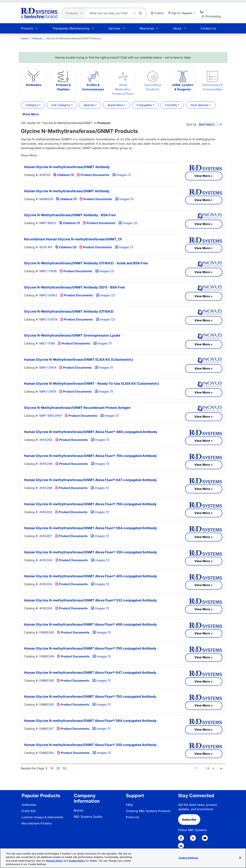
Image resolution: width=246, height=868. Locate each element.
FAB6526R (47, 680)
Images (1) (122, 175)
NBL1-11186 (47, 343)
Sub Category (61, 105)
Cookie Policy (77, 861)
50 (65, 768)
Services (114, 28)
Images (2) (105, 271)
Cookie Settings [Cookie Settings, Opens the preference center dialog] (188, 858)
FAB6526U (47, 753)
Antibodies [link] (29, 805)
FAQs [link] (129, 805)
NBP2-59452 (48, 295)
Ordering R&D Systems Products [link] (148, 811)
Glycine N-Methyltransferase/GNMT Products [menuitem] (74, 38)
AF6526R (46, 488)
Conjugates (144, 105)
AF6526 (45, 175)
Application (115, 105)
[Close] (240, 858)
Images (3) (128, 223)
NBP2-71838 (48, 271)
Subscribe (189, 820)
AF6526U (46, 560)
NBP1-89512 (48, 223)
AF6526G (46, 440)
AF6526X (46, 608)
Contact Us (208, 28)
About (177, 28)
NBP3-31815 (48, 391)
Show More (31, 114)
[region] (123, 858)
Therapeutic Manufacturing (71, 28)
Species (89, 105)
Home (24, 38)
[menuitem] (24, 38)
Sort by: (192, 124)
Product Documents (93, 175)
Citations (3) (66, 247)
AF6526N (46, 464)
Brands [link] (79, 810)
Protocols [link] (133, 817)
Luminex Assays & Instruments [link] (42, 817)
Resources (147, 28)
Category (32, 105)
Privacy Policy (55, 861)
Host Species (199, 105)
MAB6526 (46, 199)
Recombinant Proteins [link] (37, 823)
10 (52, 768)
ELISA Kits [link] (29, 811)
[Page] (197, 768)
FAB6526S (47, 704)
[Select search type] (72, 13)
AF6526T (46, 536)
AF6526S (46, 512)
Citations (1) (64, 175)
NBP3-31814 (48, 368)
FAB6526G (47, 632)
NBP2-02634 (48, 319)
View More (202, 176)
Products (27, 28)
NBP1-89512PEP (51, 416)
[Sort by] (210, 124)
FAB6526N (47, 656)
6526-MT (46, 247)
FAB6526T (47, 729)
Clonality (171, 105)
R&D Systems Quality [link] (88, 817)
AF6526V (46, 584)
